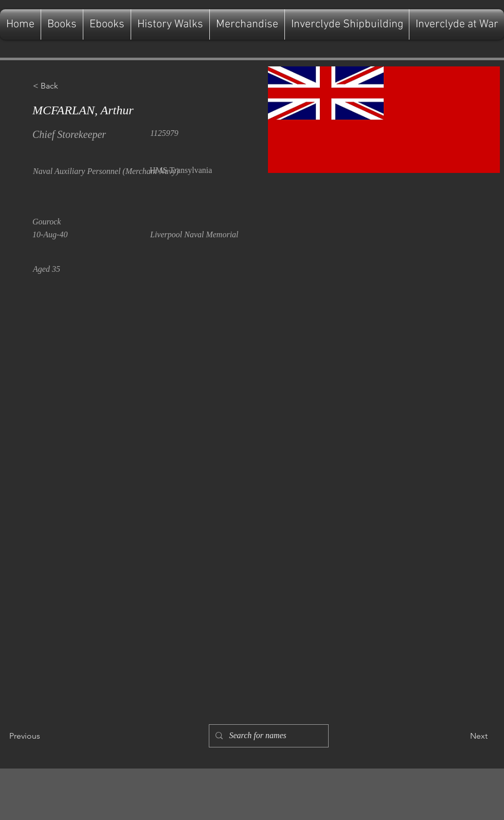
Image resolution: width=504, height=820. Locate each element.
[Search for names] (268, 736)
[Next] (462, 736)
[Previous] (43, 736)
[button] (67, 86)
